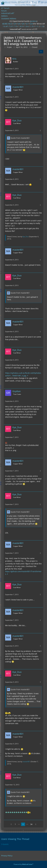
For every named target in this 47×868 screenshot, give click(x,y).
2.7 (27, 24)
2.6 (23, 24)
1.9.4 (26, 26)
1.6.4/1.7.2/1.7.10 (10, 26)
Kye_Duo (26, 237)
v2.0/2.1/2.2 (7, 24)
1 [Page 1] (15, 824)
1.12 (42, 26)
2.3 (15, 24)
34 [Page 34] (31, 824)
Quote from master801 (20, 138)
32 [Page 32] (23, 824)
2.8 (31, 24)
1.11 (37, 26)
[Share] (41, 52)
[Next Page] (36, 824)
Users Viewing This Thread (15, 839)
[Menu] (44, 3)
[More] (40, 69)
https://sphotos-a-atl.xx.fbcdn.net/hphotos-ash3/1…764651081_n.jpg (23, 374)
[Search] (31, 3)
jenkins (34, 21)
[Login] (37, 3)
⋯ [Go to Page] (19, 824)
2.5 (19, 24)
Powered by (23, 864)
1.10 (32, 26)
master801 (26, 762)
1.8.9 (21, 26)
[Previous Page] (11, 824)
